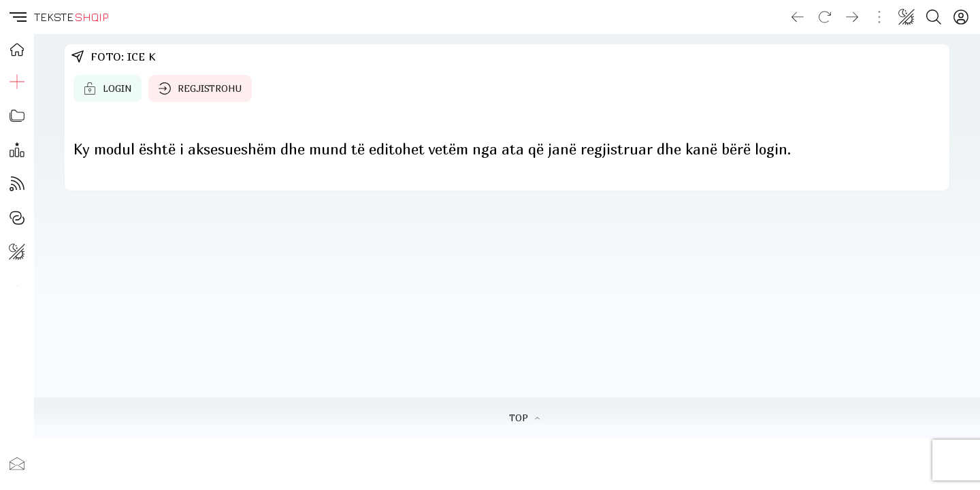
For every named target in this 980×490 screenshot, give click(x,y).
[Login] (961, 17)
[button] (17, 17)
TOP (524, 418)
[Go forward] (852, 17)
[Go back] (798, 17)
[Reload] (825, 17)
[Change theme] (906, 17)
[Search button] (934, 17)
